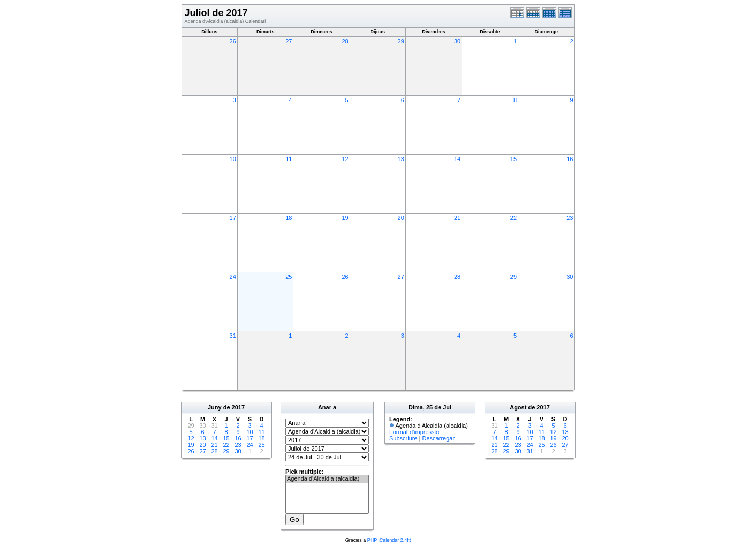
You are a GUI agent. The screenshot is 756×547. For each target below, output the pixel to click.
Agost (518, 407)
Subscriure (403, 438)
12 (345, 159)
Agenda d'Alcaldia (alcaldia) (327, 479)
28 (345, 41)
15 (513, 159)
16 (570, 159)
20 (401, 218)
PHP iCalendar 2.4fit (389, 540)
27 (289, 41)
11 (289, 159)
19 (345, 218)
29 (401, 41)
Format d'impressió (414, 432)
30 (457, 41)
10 (233, 159)
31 (233, 336)
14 (457, 159)
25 (289, 277)
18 (289, 218)
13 (401, 159)
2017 (238, 407)
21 (457, 218)
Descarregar (439, 438)
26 (233, 41)
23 (570, 218)
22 (513, 218)
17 (233, 218)
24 (233, 277)
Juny (215, 407)
